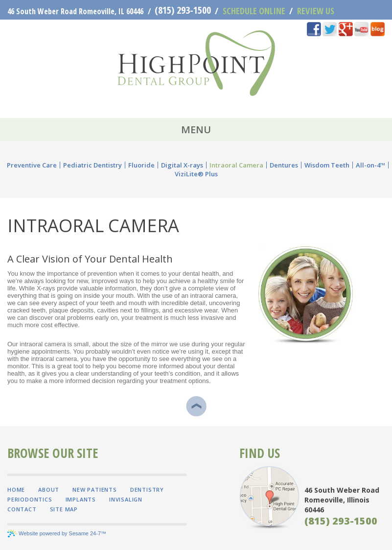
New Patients (95, 490)
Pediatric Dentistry (92, 165)
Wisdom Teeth (327, 165)
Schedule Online (250, 11)
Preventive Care (32, 165)
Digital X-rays (182, 165)
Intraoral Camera (236, 165)
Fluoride (141, 165)
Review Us (312, 11)
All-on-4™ (370, 165)
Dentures (284, 165)
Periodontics (30, 499)
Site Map (64, 509)
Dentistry (147, 490)
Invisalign (126, 499)
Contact (22, 509)
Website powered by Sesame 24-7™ (57, 533)
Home (16, 490)
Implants (81, 499)
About (49, 490)
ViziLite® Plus (196, 174)
